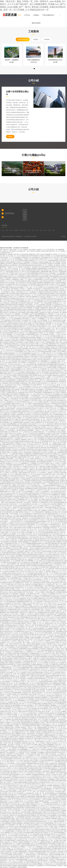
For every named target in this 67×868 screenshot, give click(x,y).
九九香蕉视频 (48, 389)
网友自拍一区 (61, 611)
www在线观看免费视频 (35, 435)
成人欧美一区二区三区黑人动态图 (41, 570)
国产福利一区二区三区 (19, 543)
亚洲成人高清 (4, 608)
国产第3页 (39, 688)
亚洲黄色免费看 (5, 394)
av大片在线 (30, 603)
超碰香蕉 (53, 279)
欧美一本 (17, 795)
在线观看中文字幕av (30, 422)
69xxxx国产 (28, 570)
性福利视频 (47, 349)
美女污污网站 (28, 352)
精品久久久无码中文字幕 (46, 408)
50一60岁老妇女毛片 (35, 267)
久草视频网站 (41, 752)
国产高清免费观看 (40, 438)
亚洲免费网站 (4, 297)
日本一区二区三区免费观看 (36, 301)
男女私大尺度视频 (59, 369)
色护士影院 (56, 393)
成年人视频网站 (43, 510)
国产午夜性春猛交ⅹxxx (13, 751)
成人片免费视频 (13, 471)
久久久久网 (32, 397)
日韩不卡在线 (40, 254)
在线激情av (51, 287)
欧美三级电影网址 (16, 482)
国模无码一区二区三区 (18, 391)
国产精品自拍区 (48, 322)
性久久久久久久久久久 (28, 438)
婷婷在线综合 (57, 800)
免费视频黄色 (38, 378)
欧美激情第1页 (55, 295)
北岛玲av (60, 413)
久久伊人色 (11, 259)
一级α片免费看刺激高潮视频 (41, 729)
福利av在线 (55, 289)
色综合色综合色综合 (52, 380)
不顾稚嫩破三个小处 (44, 319)
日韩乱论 (59, 655)
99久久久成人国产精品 (59, 331)
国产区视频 (44, 525)
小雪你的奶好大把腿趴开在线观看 (48, 466)
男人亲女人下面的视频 (24, 481)
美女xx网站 (31, 383)
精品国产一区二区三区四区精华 (53, 801)
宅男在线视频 (10, 272)
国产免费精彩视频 (50, 558)
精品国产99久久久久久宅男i (41, 465)
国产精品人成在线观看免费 (57, 796)
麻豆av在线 (31, 275)
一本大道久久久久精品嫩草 (41, 492)
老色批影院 (24, 798)
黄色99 (22, 856)
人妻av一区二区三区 (51, 575)
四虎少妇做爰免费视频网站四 (38, 314)
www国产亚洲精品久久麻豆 (32, 342)
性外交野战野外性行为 (56, 499)
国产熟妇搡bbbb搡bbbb (27, 515)
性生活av (63, 330)
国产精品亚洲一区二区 (42, 286)
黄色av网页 (32, 591)
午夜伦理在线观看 (51, 866)
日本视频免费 (21, 499)
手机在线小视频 (20, 334)
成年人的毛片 (54, 410)
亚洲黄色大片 (46, 341)
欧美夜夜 (26, 556)
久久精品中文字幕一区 (53, 553)
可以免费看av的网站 (18, 652)
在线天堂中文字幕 (33, 466)
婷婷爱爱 (53, 267)
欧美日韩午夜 (61, 275)
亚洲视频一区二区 (24, 490)
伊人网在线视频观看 (52, 386)
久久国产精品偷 (17, 349)
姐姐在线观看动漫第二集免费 (9, 853)
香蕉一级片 (31, 553)
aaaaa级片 (51, 437)
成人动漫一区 (4, 256)
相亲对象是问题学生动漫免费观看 (47, 608)
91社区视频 (8, 363)
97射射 (20, 625)
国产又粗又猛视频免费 (31, 361)
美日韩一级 (21, 642)
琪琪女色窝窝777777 (26, 647)
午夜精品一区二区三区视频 (15, 267)
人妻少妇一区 (6, 550)
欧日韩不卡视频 (21, 603)
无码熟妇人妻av (49, 463)
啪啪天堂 (41, 584)
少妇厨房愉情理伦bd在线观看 (27, 338)
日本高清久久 (19, 262)
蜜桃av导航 (49, 556)
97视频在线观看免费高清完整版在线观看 (49, 666)
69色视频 (14, 866)
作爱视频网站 (22, 394)
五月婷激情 (36, 657)
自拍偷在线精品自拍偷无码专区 (41, 404)
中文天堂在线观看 (16, 470)
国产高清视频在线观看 (8, 796)
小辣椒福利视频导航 (15, 371)
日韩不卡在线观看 (55, 319)
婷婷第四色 (44, 383)
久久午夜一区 (46, 399)
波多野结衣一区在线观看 (14, 438)
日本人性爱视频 (33, 708)
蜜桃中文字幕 (34, 470)
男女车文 (35, 352)
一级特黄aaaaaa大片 (49, 864)
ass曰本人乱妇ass (9, 592)
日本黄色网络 (45, 737)
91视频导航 (7, 558)
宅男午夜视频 (36, 795)
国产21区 (10, 397)
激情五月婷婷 (7, 741)
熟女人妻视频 (62, 644)
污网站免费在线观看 (30, 521)
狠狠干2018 (52, 272)
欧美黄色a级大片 (38, 289)
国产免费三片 (62, 466)
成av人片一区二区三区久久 (32, 785)
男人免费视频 (17, 583)
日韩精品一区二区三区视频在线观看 (34, 512)
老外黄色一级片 (34, 468)
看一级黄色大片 (27, 625)
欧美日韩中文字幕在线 (25, 283)
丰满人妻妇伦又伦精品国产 (47, 281)
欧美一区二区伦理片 (12, 532)
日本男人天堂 (12, 297)
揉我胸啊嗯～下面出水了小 (35, 430)
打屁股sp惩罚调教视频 (31, 297)
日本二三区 (59, 448)
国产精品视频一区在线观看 (32, 308)
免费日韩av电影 (33, 710)
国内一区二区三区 (9, 834)
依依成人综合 (19, 273)
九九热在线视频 (17, 374)
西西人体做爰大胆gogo (51, 825)
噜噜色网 (52, 448)
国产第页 (15, 540)
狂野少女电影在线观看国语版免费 (24, 576)
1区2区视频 (28, 341)
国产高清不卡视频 (33, 344)
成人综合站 (22, 779)
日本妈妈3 (3, 360)
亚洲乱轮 (48, 347)
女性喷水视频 (14, 303)
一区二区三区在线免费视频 (13, 319)
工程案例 (36, 15)
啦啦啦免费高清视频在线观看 (29, 426)
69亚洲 (46, 437)
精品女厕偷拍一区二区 (41, 265)
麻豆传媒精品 (31, 787)
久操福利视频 (8, 543)
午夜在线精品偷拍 (11, 602)
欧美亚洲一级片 (16, 363)
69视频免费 (29, 657)
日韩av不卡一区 (7, 454)
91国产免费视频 (61, 487)
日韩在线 (13, 308)
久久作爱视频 (40, 294)
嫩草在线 (50, 424)
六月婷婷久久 (58, 463)
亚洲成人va (56, 851)
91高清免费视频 (25, 655)
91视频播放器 (28, 454)
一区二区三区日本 (12, 580)
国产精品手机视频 (6, 866)
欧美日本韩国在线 (19, 850)
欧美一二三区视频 (48, 484)
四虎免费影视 (14, 399)
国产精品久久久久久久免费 (48, 655)
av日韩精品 (54, 512)
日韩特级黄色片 (46, 771)
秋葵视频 (8, 449)
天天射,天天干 (40, 578)
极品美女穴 (24, 501)
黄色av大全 (31, 572)
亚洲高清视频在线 (25, 617)
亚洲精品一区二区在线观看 (24, 418)
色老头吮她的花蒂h (59, 416)
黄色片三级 (9, 856)
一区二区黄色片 (28, 279)
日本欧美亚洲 (5, 774)
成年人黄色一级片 (60, 850)
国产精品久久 (11, 378)
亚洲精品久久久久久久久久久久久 (38, 261)
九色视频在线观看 (22, 380)
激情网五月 (53, 658)
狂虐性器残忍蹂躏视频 (48, 481)
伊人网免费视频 (4, 675)
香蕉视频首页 (28, 842)
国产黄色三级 (35, 581)
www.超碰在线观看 (10, 284)
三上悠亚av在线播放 (54, 697)
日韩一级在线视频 (8, 336)
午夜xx (50, 600)
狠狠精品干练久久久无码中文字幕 (25, 443)
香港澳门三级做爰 (18, 842)
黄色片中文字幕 (58, 532)
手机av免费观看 (17, 367)
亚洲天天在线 (36, 551)
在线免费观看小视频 (9, 404)
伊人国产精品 (35, 336)
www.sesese (50, 686)
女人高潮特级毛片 (29, 652)
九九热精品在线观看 (51, 367)
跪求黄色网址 (61, 822)
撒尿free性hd (27, 457)
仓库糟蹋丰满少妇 (37, 330)
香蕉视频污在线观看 (43, 391)
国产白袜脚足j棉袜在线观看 (35, 735)
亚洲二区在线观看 (32, 598)
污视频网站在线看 (36, 812)
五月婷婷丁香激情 (47, 350)
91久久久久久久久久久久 (39, 509)
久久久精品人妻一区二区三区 (56, 383)
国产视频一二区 (21, 547)
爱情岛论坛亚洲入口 (56, 426)
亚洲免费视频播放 (12, 424)
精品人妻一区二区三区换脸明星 (38, 369)
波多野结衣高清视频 (9, 298)
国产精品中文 (53, 759)
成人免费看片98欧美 (41, 730)
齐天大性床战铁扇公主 (34, 789)
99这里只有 (56, 479)
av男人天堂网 (61, 465)
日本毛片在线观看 (31, 451)
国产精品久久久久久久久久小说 (48, 820)
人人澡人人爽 (6, 268)
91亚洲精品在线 (23, 301)
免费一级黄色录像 (44, 468)
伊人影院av (59, 267)
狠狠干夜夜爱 (18, 528)
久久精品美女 (60, 455)
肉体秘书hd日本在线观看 (16, 287)
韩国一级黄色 (49, 308)
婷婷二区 (60, 498)
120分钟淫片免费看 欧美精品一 (22, 396)
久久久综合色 (15, 768)
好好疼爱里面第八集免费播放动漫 (52, 306)
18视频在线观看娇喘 (41, 309)
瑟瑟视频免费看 (4, 704)
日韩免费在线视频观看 (38, 774)
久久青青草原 (47, 572)
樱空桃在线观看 (5, 440)
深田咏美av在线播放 (12, 451)
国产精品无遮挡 (58, 440)
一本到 (25, 364)
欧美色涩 (10, 562)
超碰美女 (53, 284)
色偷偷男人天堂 (32, 559)
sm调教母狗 (18, 608)
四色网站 (45, 451)
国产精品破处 (55, 312)
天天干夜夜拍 (31, 558)
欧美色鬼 (19, 408)
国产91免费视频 (16, 743)
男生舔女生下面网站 (12, 685)
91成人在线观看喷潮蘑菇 (15, 693)
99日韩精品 (60, 600)
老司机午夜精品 (13, 595)
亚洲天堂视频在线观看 (32, 312)
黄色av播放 (55, 539)
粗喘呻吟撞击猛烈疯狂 (43, 284)
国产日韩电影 (57, 690)
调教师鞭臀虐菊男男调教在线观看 (17, 309)
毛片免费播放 (49, 628)
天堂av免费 (16, 517)
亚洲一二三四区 (41, 476)
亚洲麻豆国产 (23, 598)
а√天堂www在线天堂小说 (18, 446)
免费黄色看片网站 (40, 443)
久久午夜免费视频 (56, 616)
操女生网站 (58, 523)
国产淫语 (33, 767)
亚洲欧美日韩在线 (16, 558)
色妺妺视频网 (48, 303)
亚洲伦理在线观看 (21, 536)
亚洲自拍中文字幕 (55, 399)
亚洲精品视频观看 (54, 276)
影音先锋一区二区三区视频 (22, 803)
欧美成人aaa (25, 734)
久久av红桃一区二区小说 (52, 740)
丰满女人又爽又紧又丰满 (10, 586)
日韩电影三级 (22, 451)
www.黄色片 (28, 300)
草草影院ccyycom (52, 298)
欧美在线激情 (46, 267)
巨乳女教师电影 (61, 290)
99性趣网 (38, 787)
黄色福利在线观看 (49, 713)
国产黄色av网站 (52, 504)
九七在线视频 (60, 286)
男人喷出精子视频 (38, 317)
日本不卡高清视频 (59, 355)
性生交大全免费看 (24, 400)
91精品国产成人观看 (45, 312)
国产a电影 (39, 712)
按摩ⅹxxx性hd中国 (27, 534)
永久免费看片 (16, 501)
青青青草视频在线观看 (60, 702)
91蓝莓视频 (34, 396)
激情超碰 (16, 270)
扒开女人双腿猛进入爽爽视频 (32, 316)
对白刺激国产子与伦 (26, 795)
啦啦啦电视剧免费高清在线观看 (55, 364)
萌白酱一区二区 (24, 801)
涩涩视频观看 (13, 542)
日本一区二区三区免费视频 (18, 683)
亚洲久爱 (59, 482)
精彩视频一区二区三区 (53, 462)
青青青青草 (51, 657)
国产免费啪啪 (21, 858)
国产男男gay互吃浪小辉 (41, 716)
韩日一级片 (37, 792)
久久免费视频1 (33, 463)
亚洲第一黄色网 (4, 646)
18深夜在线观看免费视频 (20, 782)
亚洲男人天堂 (56, 352)
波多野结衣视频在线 (29, 325)
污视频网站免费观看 (47, 732)
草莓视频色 (62, 388)
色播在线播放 (32, 688)
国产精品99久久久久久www (25, 327)
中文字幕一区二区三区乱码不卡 (52, 580)
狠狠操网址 (63, 295)
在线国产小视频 (16, 641)
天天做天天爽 (57, 839)
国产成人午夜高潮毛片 (17, 444)
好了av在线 (51, 523)
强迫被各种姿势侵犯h (39, 679)
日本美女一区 (24, 477)
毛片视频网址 (36, 597)
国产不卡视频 (28, 323)
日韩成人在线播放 (5, 470)
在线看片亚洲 (30, 716)
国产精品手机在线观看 (24, 328)
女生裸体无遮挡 (43, 781)
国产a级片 (25, 660)
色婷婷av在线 (51, 576)
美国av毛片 (43, 416)
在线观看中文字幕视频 (17, 413)
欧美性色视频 (39, 487)
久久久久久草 (5, 375)
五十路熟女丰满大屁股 (59, 789)
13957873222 (9, 213)
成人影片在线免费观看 (55, 564)
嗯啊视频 (40, 864)
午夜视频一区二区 (50, 256)
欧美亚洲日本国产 (60, 650)
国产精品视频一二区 (6, 435)
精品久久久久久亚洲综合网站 (35, 411)
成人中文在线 (14, 400)
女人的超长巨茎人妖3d (42, 531)
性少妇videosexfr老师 (9, 493)
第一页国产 (53, 275)
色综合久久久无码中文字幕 (22, 272)
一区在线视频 (8, 653)
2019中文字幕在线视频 (35, 393)
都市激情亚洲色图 (22, 430)
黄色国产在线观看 (10, 589)
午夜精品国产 (25, 257)
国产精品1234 (6, 845)
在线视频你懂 (41, 565)
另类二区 (10, 367)
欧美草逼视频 (16, 435)
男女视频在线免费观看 (60, 438)
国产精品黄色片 (16, 529)
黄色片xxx (6, 372)
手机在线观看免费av (58, 338)
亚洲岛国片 (22, 752)
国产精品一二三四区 (21, 811)
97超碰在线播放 (19, 520)
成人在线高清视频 (20, 312)
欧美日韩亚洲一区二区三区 (50, 625)
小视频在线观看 (4, 740)
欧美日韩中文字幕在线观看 (21, 254)
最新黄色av (43, 328)
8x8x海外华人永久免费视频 (12, 314)
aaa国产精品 (4, 737)
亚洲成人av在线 (38, 358)
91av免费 (3, 779)
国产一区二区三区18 (60, 686)
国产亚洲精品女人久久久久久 (12, 463)
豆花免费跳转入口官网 (13, 647)
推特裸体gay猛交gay (25, 441)
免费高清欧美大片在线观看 (33, 737)
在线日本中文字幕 (21, 567)
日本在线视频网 (28, 492)
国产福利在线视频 (37, 625)
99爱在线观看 (23, 751)
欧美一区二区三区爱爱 (42, 374)
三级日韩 (39, 355)
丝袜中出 (50, 685)
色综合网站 (52, 663)
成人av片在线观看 (54, 534)
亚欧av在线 (21, 361)
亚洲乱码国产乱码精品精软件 (21, 653)
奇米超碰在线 (30, 309)
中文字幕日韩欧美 (42, 455)
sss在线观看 (9, 829)
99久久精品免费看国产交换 (36, 609)
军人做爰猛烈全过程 (14, 437)
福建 (45, 230)
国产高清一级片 (48, 444)
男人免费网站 (63, 518)
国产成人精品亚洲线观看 (10, 328)
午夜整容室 (15, 278)
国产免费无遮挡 (48, 400)
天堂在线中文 (20, 308)
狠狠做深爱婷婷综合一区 (26, 264)
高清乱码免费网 (40, 325)
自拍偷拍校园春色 (42, 521)
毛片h (49, 539)
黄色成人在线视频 (25, 638)
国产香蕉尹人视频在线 (12, 264)
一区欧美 (46, 609)
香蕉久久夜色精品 (49, 452)
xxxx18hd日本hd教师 (20, 402)
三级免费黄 (30, 679)
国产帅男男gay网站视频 (45, 352)
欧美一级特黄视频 (45, 528)
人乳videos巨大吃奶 (56, 774)
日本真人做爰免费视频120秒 (14, 578)
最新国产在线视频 (51, 611)
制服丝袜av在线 (57, 320)
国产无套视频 (8, 627)
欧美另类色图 (60, 404)
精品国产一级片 (39, 303)
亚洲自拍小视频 (56, 361)
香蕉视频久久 (53, 273)
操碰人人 (49, 724)
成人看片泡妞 (36, 690)
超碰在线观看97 (9, 759)
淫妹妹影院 (55, 693)
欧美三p (6, 380)
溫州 (11, 230)
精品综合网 (35, 259)
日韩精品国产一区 (52, 314)
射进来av (21, 316)
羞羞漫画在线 (24, 437)
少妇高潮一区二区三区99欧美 (33, 350)
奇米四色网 (11, 688)
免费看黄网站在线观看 (23, 602)
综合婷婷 (47, 454)
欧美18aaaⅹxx (9, 270)
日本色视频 (51, 639)
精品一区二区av (31, 394)
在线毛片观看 (45, 518)
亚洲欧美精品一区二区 (34, 811)
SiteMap (63, 236)
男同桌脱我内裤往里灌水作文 (58, 372)
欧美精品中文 (56, 449)
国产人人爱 (20, 331)
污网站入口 (21, 580)
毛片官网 (3, 426)
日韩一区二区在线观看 (36, 602)
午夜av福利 (56, 556)
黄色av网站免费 (32, 754)
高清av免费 (38, 449)
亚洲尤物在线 (47, 292)
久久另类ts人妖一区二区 (42, 410)
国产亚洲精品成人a (56, 454)
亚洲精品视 (51, 730)
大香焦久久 (33, 490)
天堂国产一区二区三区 (19, 713)
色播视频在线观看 (52, 345)
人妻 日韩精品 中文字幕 (7, 520)
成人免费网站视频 (56, 429)
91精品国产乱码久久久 (38, 367)
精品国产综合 (34, 433)
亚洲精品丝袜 (58, 547)
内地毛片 (41, 400)
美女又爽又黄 (55, 862)
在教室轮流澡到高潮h (51, 752)
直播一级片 (52, 262)
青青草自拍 (3, 358)
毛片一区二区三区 (43, 710)
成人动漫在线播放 (58, 652)
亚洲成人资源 (63, 851)
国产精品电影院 (10, 355)
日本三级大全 (52, 661)
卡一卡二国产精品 (13, 671)
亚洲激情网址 (48, 254)
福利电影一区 (8, 509)
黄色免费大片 (12, 430)
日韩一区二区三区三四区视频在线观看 (18, 261)
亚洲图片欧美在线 (38, 322)
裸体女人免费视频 (59, 578)
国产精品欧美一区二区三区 (12, 679)
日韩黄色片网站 (12, 499)
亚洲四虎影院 (28, 509)
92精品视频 (5, 481)
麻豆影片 (32, 531)
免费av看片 (42, 323)
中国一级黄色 (39, 572)
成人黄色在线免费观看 (31, 616)
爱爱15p (60, 301)
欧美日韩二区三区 (8, 828)
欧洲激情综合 (55, 349)
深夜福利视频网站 (36, 644)
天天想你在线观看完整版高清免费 (37, 851)
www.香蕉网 (12, 432)
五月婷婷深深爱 (57, 562)
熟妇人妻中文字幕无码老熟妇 (18, 366)
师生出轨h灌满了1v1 (40, 553)
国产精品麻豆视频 (16, 411)
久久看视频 (40, 713)
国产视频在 (33, 622)
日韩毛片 (47, 672)
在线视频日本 (28, 262)
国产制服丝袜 (13, 347)
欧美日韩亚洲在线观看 (15, 537)
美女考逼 (62, 569)
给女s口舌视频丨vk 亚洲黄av (50, 278)
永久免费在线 (47, 330)
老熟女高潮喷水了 (13, 790)
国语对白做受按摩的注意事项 (14, 559)
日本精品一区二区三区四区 (13, 848)
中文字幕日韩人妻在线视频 (21, 397)
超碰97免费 (40, 754)
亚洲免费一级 (42, 836)
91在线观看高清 (40, 558)
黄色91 (35, 360)
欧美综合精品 (49, 407)
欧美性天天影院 (39, 356)
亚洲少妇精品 (26, 837)
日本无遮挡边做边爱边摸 (20, 281)
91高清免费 (19, 554)
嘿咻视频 (2, 254)
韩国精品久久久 (57, 303)
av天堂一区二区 (59, 268)
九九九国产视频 (37, 331)
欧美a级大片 (29, 427)
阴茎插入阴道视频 (54, 531)
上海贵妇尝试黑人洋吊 (10, 433)
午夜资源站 (13, 822)
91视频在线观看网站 (37, 664)
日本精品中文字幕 (10, 628)
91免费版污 (43, 614)
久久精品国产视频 (24, 531)
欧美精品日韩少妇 (44, 273)
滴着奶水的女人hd (57, 435)
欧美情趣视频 (61, 536)
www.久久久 (59, 558)
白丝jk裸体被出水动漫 (54, 432)
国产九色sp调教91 (18, 342)
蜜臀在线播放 (11, 746)
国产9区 (18, 493)
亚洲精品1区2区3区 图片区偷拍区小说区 (48, 339)
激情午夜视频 (33, 375)
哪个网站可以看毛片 (47, 421)
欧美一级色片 (18, 605)
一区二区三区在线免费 (50, 498)
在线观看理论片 (41, 866)
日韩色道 (17, 498)
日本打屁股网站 (8, 713)
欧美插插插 (26, 385)
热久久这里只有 (28, 413)
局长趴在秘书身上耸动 (36, 537)
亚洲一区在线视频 (31, 752)
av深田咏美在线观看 (20, 565)
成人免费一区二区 (22, 825)
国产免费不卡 (22, 471)
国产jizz (25, 559)
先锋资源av (7, 265)
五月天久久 (53, 385)
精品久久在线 (30, 487)
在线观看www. (14, 686)
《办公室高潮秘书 (5, 292)
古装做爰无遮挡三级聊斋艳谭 (48, 567)
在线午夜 (49, 338)
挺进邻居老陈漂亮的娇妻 (36, 517)
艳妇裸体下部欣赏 (59, 419)
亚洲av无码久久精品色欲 (43, 394)
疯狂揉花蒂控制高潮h (32, 256)
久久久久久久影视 (53, 259)
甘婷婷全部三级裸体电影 (21, 718)
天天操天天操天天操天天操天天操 (24, 311)
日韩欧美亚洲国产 (11, 408)
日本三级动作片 (14, 680)
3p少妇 (19, 518)
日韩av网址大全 (50, 305)
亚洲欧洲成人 (14, 265)
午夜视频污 (51, 636)
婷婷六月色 (13, 506)
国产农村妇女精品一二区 (14, 504)
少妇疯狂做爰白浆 (36, 562)
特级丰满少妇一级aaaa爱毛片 (19, 275)
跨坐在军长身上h (40, 474)
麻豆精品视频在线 (19, 350)
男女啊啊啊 (21, 595)
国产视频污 (41, 587)
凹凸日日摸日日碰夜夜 (59, 322)
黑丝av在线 (62, 278)
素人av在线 (7, 356)
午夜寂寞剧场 (21, 276)
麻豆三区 (24, 561)
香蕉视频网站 (19, 259)
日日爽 (21, 323)
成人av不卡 (41, 542)
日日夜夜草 (11, 737)
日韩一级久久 (29, 628)
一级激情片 (7, 400)
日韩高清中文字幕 (29, 356)
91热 (52, 438)
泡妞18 (4, 424)
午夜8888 (53, 404)
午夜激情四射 (52, 455)
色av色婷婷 (5, 429)
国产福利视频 (59, 713)
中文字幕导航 (45, 817)
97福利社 (9, 657)
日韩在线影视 (14, 394)
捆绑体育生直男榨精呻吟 (56, 501)
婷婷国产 (21, 410)
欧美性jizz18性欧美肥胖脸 (14, 360)
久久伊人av (27, 800)
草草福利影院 (46, 372)
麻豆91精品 (60, 586)
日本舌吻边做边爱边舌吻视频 (53, 542)
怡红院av (11, 608)
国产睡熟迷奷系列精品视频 (31, 564)
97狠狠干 (35, 418)
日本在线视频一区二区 (46, 320)
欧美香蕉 (55, 551)
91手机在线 (30, 424)
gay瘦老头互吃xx (9, 295)
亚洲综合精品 (10, 350)
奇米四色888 (43, 264)
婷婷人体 (49, 851)
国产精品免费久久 (48, 358)
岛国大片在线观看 (61, 433)
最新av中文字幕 (49, 578)
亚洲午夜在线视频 (46, 562)
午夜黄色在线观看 (7, 669)
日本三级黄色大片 (18, 661)
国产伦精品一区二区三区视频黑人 (54, 325)
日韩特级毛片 (32, 866)
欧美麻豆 (13, 539)
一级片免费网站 (25, 314)
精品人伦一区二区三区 (30, 746)
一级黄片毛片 (42, 380)
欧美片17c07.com (58, 595)
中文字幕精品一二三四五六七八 (27, 847)
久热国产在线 (43, 576)
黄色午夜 (23, 575)
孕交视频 (23, 679)
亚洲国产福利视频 (32, 565)
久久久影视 (28, 614)
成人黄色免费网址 (62, 815)
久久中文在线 (54, 529)
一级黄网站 (29, 289)
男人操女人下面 (25, 448)
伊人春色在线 (11, 611)
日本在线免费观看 (7, 781)
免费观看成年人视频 (18, 279)
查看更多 (10, 137)
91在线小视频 (24, 818)
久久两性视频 (28, 793)
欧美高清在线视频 (5, 784)
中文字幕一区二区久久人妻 (39, 386)
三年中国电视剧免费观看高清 (54, 396)
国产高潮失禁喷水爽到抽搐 (26, 265)
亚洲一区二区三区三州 (60, 358)
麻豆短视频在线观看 (21, 851)
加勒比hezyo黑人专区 (59, 389)
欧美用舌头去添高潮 (29, 410)
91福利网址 (55, 292)
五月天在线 (35, 323)
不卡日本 (3, 829)
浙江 (29, 230)
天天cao (25, 710)
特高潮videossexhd (22, 708)
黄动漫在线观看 (4, 422)
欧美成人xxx (14, 410)
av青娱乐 (31, 477)
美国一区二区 (36, 743)
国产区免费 (33, 339)
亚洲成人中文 (63, 778)
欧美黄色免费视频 (30, 462)
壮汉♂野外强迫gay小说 (11, 301)
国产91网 (16, 531)
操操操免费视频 (43, 470)
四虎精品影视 (35, 479)
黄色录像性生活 (8, 300)
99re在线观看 (17, 624)
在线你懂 (25, 693)
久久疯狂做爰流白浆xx (54, 525)
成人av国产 (61, 314)
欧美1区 (58, 284)
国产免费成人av (52, 727)
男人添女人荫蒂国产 (49, 859)
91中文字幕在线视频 (58, 704)
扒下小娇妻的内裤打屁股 (51, 545)
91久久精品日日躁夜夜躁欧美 (23, 664)
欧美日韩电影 (46, 295)
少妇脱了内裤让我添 (55, 496)
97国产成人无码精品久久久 (21, 627)
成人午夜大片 (63, 323)
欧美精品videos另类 (23, 586)
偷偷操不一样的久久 (27, 624)
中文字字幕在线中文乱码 (12, 826)
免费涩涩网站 (7, 377)
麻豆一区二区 (61, 567)
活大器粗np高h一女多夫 (31, 781)
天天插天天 (36, 567)
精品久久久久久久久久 (47, 550)
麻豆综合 (43, 300)
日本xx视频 (62, 701)
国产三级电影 (12, 415)
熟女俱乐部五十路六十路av (22, 759)
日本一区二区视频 (59, 408)
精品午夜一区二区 (28, 741)
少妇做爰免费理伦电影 (60, 641)
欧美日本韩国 (13, 738)
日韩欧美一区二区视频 (57, 754)
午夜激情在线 (28, 330)
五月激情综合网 (20, 840)
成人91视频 (48, 375)
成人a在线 (22, 270)
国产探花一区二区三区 (35, 627)
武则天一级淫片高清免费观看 (53, 855)
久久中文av (52, 286)
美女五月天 (44, 639)
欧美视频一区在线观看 (46, 690)
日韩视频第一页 (60, 281)
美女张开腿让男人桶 (57, 446)
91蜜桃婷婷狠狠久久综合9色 (45, 268)
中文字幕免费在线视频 (44, 426)
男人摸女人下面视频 (12, 507)
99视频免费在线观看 (38, 454)
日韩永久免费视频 (53, 738)
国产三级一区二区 (46, 787)
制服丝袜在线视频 (25, 721)
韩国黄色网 (25, 591)
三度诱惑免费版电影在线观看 (22, 806)
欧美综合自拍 (4, 765)
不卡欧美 (41, 520)
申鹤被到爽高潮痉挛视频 (9, 553)
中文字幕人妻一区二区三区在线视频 (21, 268)
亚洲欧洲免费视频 (37, 547)
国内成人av (13, 276)
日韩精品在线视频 (43, 262)
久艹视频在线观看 (38, 741)
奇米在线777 (35, 353)
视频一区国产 (16, 818)
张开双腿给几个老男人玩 (7, 466)
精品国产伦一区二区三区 (53, 297)
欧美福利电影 (17, 829)
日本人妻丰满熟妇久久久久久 (22, 336)
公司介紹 (27, 15)
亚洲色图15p (43, 779)
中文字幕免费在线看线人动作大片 (18, 735)
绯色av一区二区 (56, 330)
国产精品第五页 (31, 712)
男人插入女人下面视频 (21, 729)
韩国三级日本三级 (60, 418)
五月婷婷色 (35, 415)
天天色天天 (3, 323)
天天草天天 (20, 492)
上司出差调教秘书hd (46, 726)
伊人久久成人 (6, 411)
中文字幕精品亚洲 (7, 531)
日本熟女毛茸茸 (19, 295)
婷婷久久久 (58, 427)
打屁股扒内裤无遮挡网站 (13, 426)
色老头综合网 (30, 446)
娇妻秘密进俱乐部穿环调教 (8, 388)
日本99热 (28, 429)
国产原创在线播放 (17, 741)
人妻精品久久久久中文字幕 (27, 680)
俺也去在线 (11, 620)
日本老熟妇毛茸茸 (24, 399)
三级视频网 (39, 306)
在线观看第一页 (11, 334)
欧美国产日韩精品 (60, 481)
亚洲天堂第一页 (62, 619)
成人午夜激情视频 (61, 272)
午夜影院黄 (43, 493)
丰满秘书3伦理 (55, 664)
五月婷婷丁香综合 (60, 649)
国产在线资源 (42, 686)
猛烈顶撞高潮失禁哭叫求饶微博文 (15, 305)
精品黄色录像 (24, 294)
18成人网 (46, 411)
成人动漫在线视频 (34, 569)
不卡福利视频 (9, 465)
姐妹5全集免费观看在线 (48, 650)
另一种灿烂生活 (39, 652)
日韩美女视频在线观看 (12, 613)
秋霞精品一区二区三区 (6, 281)
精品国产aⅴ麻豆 (23, 771)
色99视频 (11, 795)
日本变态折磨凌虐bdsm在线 (42, 699)
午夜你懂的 (12, 312)
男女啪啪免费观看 (53, 261)
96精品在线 (39, 778)
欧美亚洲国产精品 (43, 675)
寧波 (7, 230)
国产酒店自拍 (22, 507)
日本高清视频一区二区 (57, 803)
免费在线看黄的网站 (8, 660)
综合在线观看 (43, 415)
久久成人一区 (41, 622)
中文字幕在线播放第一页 (35, 701)
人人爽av (34, 837)
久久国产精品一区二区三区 (12, 286)
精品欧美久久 (25, 537)
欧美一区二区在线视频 (22, 633)
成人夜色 (18, 620)
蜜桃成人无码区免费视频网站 (46, 745)
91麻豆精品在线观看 (23, 375)
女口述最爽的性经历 (61, 680)
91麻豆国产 (64, 328)
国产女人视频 (33, 660)
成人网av (50, 415)
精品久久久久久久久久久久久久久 (51, 784)
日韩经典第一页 (9, 576)
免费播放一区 (6, 399)
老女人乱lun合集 (58, 732)
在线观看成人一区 (5, 730)
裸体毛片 (39, 784)
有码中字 (47, 826)
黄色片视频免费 (31, 345)
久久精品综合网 (23, 344)
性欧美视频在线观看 (19, 300)
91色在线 (49, 554)
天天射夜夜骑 (62, 834)
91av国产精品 (37, 427)
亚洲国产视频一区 (7, 452)
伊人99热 (5, 693)
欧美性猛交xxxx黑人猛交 (39, 850)
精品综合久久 (8, 842)
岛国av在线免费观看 (48, 477)
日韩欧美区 (32, 389)
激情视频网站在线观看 (55, 485)
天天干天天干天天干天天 (55, 806)
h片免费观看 (9, 254)
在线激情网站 (4, 479)
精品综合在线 (55, 402)
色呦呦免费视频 (25, 377)
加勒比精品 (18, 474)
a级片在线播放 (18, 592)
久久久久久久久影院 (6, 716)
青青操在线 (15, 344)
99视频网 (28, 543)
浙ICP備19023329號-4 (31, 236)
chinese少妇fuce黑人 (16, 364)
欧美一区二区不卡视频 (31, 499)
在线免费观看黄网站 (61, 864)
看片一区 (7, 364)
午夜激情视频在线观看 (13, 798)
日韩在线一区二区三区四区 (37, 377)
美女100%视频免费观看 (36, 586)
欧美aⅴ (54, 600)
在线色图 (37, 550)
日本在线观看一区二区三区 (28, 286)
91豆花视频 (41, 592)
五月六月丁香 (32, 859)
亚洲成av (12, 646)
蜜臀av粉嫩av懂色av (33, 281)
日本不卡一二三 (49, 762)
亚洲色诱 (42, 256)
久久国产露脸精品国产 (50, 586)
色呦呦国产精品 (51, 309)
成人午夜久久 (25, 620)
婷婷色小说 (26, 284)
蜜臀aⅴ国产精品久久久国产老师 (53, 317)
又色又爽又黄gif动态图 (48, 514)
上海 (37, 230)
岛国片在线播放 (15, 389)
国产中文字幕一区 (34, 320)
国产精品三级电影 (7, 658)
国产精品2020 (50, 418)
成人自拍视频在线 (35, 257)
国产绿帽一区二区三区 (53, 323)
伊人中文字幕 (44, 457)
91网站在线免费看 (37, 283)
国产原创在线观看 (24, 419)
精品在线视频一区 (41, 345)
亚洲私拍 (44, 316)
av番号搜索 (58, 762)
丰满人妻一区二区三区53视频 (54, 353)
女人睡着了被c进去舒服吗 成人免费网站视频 (45, 366)
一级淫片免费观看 (11, 564)
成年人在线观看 (60, 663)
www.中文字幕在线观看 (50, 301)
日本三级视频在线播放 (37, 429)
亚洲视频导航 (24, 383)
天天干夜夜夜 (48, 652)
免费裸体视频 (44, 272)
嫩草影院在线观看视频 (46, 479)
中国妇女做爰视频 (41, 462)
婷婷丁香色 (15, 339)
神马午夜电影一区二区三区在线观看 (11, 257)
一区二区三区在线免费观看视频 (21, 668)
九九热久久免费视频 (46, 342)
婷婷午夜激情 (25, 319)
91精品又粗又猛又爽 (13, 488)
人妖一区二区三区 (13, 598)
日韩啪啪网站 (47, 283)
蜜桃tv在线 (19, 820)
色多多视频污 (49, 565)
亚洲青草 (24, 411)
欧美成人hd (42, 554)
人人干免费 (42, 353)
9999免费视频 (4, 620)
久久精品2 (3, 273)
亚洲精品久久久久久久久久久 (55, 790)
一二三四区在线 (12, 521)
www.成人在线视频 (61, 617)
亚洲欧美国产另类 (33, 380)
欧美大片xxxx (29, 840)
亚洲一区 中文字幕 (35, 639)
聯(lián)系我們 (36, 23)
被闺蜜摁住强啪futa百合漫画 (38, 724)
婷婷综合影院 (47, 547)
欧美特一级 (24, 619)
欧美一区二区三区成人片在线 (29, 587)
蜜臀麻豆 (60, 504)
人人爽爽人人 (34, 319)
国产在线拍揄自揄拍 (6, 325)
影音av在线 (63, 276)
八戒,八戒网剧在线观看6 (16, 422)
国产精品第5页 (35, 721)
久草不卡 (44, 636)
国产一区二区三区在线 (55, 311)
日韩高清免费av (28, 452)
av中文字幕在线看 (48, 355)
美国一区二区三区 (38, 624)
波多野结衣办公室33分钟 (37, 349)
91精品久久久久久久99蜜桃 (11, 801)
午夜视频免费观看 (53, 457)
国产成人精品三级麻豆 (43, 290)
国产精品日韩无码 (37, 341)
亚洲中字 (56, 400)
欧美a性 (45, 738)
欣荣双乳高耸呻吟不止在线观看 (19, 320)
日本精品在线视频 (35, 655)
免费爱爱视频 (33, 333)
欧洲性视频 (9, 382)
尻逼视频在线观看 (35, 272)
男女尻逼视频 (52, 844)
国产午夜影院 (10, 273)
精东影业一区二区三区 (43, 385)
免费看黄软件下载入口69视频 (57, 344)
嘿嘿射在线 (32, 254)
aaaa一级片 (63, 468)
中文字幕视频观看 (59, 407)
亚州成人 (21, 570)
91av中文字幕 (12, 710)
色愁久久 (6, 789)
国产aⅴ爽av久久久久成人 (40, 603)
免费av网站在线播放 (18, 454)
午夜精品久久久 (7, 732)
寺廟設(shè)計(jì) (23, 39)
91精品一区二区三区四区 (40, 671)
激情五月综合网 (19, 330)
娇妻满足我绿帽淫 (49, 294)
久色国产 (49, 328)
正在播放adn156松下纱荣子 (11, 455)
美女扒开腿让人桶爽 (16, 473)
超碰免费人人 (24, 677)
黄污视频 (48, 438)
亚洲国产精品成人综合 (26, 498)
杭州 (3, 230)
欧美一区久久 (38, 719)
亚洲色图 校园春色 (27, 360)
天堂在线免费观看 (15, 705)
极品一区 (26, 444)
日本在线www (53, 413)
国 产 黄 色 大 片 (49, 517)
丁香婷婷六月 (16, 377)
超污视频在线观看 (37, 482)
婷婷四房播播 (62, 765)
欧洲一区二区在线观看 (42, 334)
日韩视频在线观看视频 (31, 276)
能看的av (31, 550)
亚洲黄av (39, 451)
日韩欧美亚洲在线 (35, 669)
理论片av (16, 781)
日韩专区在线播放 (40, 407)
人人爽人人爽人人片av (32, 682)
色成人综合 (24, 809)
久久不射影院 (48, 584)
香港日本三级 (31, 484)
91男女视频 (57, 760)
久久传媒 (47, 520)
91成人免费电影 (26, 584)
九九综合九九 (62, 411)
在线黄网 (7, 341)
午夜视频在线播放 (30, 334)
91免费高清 (61, 367)
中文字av (24, 558)
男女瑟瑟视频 (15, 338)
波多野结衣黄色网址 (13, 323)
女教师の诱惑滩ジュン (36, 803)
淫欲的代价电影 (35, 416)
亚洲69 (53, 341)
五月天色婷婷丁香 (39, 773)
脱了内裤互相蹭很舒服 (17, 356)
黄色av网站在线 (44, 534)
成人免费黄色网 (52, 770)
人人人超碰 (19, 388)
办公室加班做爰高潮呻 (22, 539)
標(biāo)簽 (23, 230)
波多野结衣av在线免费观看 (54, 300)
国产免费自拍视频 (47, 633)
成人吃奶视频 (56, 506)
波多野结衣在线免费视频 (29, 374)
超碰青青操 (19, 378)
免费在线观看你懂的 (13, 358)
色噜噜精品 (5, 383)
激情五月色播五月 (26, 482)
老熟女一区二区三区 (16, 691)
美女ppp (7, 691)
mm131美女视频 (37, 278)
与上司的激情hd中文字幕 (50, 537)
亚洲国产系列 (23, 787)
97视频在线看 (47, 388)
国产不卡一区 (52, 490)
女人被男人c (47, 664)
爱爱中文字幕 (52, 470)
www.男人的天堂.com (21, 572)
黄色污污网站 (12, 518)
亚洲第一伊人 (59, 287)
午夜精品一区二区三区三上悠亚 (33, 636)
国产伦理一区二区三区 (32, 347)
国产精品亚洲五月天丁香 (26, 358)
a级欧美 (42, 308)
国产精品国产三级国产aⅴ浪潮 (56, 613)
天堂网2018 (63, 393)
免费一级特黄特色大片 (40, 515)
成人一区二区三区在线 (41, 363)
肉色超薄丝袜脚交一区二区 (37, 419)
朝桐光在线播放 (60, 859)
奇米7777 (49, 503)
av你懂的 (59, 844)
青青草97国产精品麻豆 (43, 270)
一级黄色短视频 (56, 787)
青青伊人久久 (48, 506)
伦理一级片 (57, 430)
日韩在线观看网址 (49, 460)
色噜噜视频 (33, 284)
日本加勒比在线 (61, 360)
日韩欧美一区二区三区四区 (42, 275)
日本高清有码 (13, 622)
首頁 (20, 15)
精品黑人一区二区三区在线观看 (22, 386)
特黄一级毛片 (35, 328)
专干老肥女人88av (27, 322)
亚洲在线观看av (55, 468)
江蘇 (33, 230)
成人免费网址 (20, 429)
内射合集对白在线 (8, 311)
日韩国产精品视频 (11, 756)
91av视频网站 (32, 355)
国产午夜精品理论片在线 (55, 589)
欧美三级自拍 (13, 545)
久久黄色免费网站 (52, 795)
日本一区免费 (35, 457)
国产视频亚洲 (14, 771)
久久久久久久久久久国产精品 (26, 407)
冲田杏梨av (32, 853)
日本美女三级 (18, 523)
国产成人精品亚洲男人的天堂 (12, 617)
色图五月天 (28, 551)
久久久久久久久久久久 (47, 694)
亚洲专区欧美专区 (7, 624)
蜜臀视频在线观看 (36, 543)
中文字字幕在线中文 (59, 377)
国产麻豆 (10, 421)
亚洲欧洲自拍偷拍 (25, 455)
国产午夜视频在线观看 (11, 609)
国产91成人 (56, 829)
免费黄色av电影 (24, 517)
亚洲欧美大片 (47, 402)
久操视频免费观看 (47, 393)
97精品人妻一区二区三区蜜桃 (34, 402)
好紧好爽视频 (13, 457)
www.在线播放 (39, 389)
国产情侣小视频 (14, 419)
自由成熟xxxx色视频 (60, 477)
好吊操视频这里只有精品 (17, 341)
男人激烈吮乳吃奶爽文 (6, 468)
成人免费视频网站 (53, 363)
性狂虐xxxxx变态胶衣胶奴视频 (23, 690)
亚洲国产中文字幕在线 (27, 363)
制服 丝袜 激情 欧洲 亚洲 (42, 448)
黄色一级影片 (60, 341)
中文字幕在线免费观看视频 (31, 273)
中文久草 (35, 790)
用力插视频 (47, 429)
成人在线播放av (58, 836)
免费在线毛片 (11, 551)
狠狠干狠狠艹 (6, 514)
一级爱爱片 (50, 473)
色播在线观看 (8, 496)
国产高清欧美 (27, 388)
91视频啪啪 (60, 608)
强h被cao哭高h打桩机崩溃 (55, 515)
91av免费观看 (30, 699)
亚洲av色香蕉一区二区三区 (34, 707)
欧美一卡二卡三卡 (7, 349)
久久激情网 (50, 316)
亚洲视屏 (22, 306)
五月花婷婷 (3, 685)
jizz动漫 (64, 396)
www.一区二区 (9, 862)
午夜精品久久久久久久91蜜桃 (8, 666)
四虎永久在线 (32, 437)
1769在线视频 (4, 738)
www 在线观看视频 (54, 683)
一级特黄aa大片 (36, 503)
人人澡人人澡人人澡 (52, 476)
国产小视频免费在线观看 (44, 559)
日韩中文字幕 (61, 674)
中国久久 (19, 385)
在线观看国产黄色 (23, 393)
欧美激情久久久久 (38, 825)
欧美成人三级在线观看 (10, 867)
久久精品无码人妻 (34, 620)
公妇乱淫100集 (62, 729)
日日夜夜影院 (6, 303)
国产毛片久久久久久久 (40, 424)
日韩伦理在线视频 (43, 276)
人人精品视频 (52, 861)
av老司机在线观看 (36, 518)
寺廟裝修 (47, 39)
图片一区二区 (63, 386)
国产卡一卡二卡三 (28, 792)
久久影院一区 (22, 347)
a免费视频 (34, 268)
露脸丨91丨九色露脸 (51, 443)
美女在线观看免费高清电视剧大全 (32, 523)
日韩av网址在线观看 (8, 806)
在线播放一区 (51, 715)
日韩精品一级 (52, 265)
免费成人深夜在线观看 (12, 289)
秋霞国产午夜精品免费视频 (8, 262)
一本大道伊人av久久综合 (14, 317)
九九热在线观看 (57, 350)
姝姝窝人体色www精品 (15, 322)
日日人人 (52, 680)
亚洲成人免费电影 (47, 644)
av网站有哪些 (6, 444)
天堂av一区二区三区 (56, 570)
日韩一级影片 (56, 328)
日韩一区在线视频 (39, 440)
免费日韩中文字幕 (42, 490)
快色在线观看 (49, 440)
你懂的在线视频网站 (24, 542)
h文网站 (30, 317)
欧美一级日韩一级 (26, 583)
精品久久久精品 (52, 360)
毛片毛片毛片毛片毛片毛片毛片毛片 (31, 371)
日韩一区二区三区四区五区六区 (24, 432)
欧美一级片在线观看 (29, 732)
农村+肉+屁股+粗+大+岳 (21, 333)
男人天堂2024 (4, 331)
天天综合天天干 (27, 367)
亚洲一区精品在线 (41, 591)
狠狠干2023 (25, 382)
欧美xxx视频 (50, 416)
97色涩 (26, 569)
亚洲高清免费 (61, 820)
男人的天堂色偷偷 (14, 441)
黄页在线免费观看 (54, 751)
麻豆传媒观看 (19, 352)
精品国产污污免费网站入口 (46, 641)
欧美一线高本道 (54, 518)
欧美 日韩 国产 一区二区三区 (30, 641)
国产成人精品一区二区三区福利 (39, 504)
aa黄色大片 (30, 440)
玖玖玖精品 (37, 828)
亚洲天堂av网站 (18, 476)
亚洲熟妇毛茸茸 (43, 259)
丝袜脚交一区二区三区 (25, 740)
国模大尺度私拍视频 (6, 278)
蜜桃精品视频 (34, 496)
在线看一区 (50, 836)
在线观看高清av (36, 776)
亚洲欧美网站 (21, 415)
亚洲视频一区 (40, 382)
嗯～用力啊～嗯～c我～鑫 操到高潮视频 (43, 793)
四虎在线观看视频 (33, 501)
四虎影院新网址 (20, 807)
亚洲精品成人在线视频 (36, 292)
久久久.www (4, 710)
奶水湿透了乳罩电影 (20, 345)
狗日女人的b (40, 545)
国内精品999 (17, 809)
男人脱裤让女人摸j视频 (56, 270)
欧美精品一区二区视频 (21, 466)
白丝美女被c (6, 815)
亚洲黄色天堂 (59, 305)
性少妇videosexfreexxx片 (18, 784)
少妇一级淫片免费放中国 (13, 644)
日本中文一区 (7, 748)
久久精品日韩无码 (36, 514)
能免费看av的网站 (34, 768)
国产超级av (9, 837)
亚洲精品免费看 (16, 591)
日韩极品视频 (24, 389)
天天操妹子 (22, 289)
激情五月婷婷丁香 (24, 639)
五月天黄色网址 (20, 551)
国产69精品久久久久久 (23, 292)
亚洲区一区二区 (19, 702)
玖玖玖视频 (3, 488)
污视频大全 (47, 754)
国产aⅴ (53, 602)
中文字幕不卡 (63, 858)
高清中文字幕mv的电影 (39, 327)
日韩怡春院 (43, 649)
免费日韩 (35, 262)
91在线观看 (28, 738)
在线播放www (55, 375)
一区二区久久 (36, 605)
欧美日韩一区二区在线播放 (17, 372)
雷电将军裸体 (49, 630)
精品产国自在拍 (25, 760)
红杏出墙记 (41, 463)
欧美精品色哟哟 (60, 576)
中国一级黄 (26, 369)
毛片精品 (38, 383)
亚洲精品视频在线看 (61, 256)
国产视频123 (27, 762)
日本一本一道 (11, 427)
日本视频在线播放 (30, 306)
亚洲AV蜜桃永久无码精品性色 (36, 826)
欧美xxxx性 (19, 284)
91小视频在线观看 (7, 661)
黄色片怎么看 (46, 371)
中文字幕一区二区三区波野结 (51, 573)
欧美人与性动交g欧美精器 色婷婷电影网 (33, 630)
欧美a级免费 (54, 520)
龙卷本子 (21, 781)
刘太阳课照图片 (48, 356)
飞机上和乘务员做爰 (44, 499)
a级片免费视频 (44, 721)
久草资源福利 (42, 418)
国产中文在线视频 (55, 672)
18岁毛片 (18, 589)
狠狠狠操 (20, 457)
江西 (53, 230)
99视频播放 (55, 495)
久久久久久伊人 (24, 671)
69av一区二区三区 (31, 683)
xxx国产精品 (62, 261)
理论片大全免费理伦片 (12, 490)
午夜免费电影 (36, 300)
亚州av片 (56, 421)
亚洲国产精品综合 (22, 553)
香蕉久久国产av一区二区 (55, 603)
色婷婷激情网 (44, 657)
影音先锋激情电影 (7, 512)
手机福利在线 (60, 470)
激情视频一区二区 (41, 338)
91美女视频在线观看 (28, 833)
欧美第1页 (20, 290)
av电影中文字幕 (12, 418)
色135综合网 (47, 814)
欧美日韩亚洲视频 (14, 383)
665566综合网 (11, 864)
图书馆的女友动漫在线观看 (41, 413)
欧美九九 (44, 523)
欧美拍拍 (36, 264)
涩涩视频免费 (57, 685)
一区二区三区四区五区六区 (40, 287)
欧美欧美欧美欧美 (31, 685)
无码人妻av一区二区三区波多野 (33, 295)
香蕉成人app (45, 619)
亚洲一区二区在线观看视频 (53, 587)
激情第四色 (62, 421)
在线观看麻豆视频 (31, 270)
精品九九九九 (9, 614)
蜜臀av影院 (34, 455)
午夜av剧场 (4, 259)
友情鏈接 (4, 225)
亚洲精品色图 (23, 826)
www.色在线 (32, 382)
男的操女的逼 (15, 525)
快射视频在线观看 (25, 581)
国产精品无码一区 (10, 633)
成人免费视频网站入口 (44, 361)
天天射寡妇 (26, 267)
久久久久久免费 (54, 391)
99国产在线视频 (27, 528)
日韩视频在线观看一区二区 (37, 653)
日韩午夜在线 (7, 529)
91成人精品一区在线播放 (37, 460)
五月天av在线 (53, 411)
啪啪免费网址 (12, 380)
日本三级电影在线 (5, 413)
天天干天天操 (41, 471)
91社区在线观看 (55, 394)
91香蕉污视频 (28, 331)
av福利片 (13, 292)
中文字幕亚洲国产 (14, 594)
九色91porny (38, 477)
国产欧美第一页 (46, 627)
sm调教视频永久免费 (53, 779)
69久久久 (34, 844)
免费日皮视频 (4, 795)
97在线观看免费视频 (50, 382)
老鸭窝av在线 (58, 459)
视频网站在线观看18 (46, 842)
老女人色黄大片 (22, 545)
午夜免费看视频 (7, 344)
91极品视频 (63, 473)
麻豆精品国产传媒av (28, 378)
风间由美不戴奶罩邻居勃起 (26, 719)
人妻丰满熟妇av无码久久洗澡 (48, 257)
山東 (49, 230)
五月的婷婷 (5, 485)
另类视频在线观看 (47, 704)
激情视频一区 (13, 481)
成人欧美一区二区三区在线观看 (17, 256)
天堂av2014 (36, 534)
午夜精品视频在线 (50, 592)
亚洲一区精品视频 (7, 517)
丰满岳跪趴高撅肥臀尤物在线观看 (36, 575)
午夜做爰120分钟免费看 (54, 264)
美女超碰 (24, 705)
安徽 (41, 230)
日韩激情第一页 (52, 510)
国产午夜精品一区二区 (49, 378)
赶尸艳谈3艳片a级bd (19, 421)
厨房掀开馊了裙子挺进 (49, 540)
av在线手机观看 (20, 427)
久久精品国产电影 (47, 707)
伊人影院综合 (42, 297)
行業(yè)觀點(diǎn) (48, 15)
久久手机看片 (25, 468)
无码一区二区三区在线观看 (16, 793)
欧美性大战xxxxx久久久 (22, 298)
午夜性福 (30, 729)
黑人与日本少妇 (27, 597)
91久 (11, 570)
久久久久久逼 (50, 327)
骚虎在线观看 (47, 289)
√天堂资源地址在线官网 (39, 583)
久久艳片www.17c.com (52, 679)
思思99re (42, 347)
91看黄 (4, 616)
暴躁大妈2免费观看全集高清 (53, 397)
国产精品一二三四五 (55, 334)
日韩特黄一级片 (14, 283)
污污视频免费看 (46, 435)
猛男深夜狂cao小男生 (21, 688)
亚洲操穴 (32, 448)
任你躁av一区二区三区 (59, 254)
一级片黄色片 (53, 669)
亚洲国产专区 (37, 694)
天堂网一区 (3, 397)
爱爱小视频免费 (36, 697)
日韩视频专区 (40, 847)
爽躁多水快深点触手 (38, 507)
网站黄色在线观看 (59, 517)
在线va (30, 694)
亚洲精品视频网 (27, 605)
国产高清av (7, 636)
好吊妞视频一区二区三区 (25, 405)
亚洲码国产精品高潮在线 (60, 424)
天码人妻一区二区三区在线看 (36, 506)
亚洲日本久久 (53, 619)
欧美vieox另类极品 (56, 371)
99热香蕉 (43, 503)
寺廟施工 (36, 39)
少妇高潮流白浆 (20, 628)
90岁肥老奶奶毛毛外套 (25, 278)
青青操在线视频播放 (16, 369)
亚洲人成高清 (17, 468)
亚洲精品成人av (49, 405)
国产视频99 (44, 595)
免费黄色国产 (30, 303)
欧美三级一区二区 (55, 441)
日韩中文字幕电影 (13, 306)
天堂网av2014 (53, 668)
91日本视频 (29, 779)
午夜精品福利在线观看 (50, 507)
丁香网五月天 (27, 259)
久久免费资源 (21, 297)
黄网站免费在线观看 (42, 683)
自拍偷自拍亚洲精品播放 (60, 749)
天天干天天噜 (61, 624)
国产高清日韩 (44, 759)
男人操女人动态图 (48, 430)
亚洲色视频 (61, 748)
